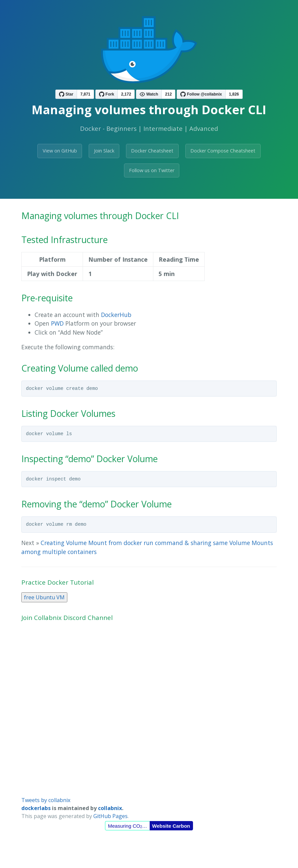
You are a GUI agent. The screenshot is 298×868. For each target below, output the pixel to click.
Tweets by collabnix (46, 800)
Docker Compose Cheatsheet (223, 151)
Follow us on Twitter (152, 170)
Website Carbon (171, 826)
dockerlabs (36, 808)
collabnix (110, 808)
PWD (57, 323)
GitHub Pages (110, 816)
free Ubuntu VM (44, 597)
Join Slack (104, 151)
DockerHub (116, 315)
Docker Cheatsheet (152, 151)
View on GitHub (60, 151)
